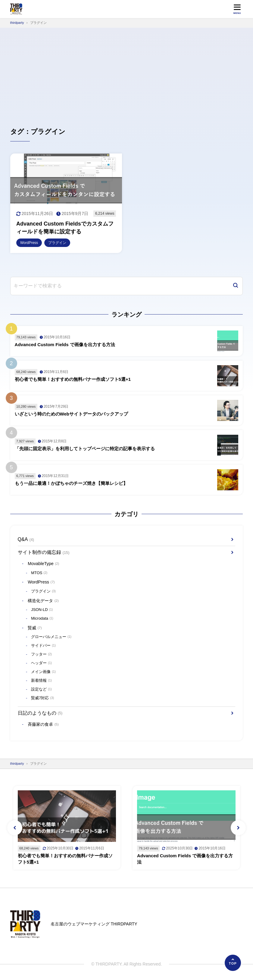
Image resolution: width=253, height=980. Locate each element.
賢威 (35, 628)
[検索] (236, 286)
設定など (41, 690)
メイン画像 (43, 672)
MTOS (39, 573)
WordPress (41, 582)
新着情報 (41, 681)
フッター (41, 655)
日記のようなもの (40, 713)
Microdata (42, 619)
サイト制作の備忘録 (44, 553)
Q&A (26, 540)
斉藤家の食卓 (43, 724)
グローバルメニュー (51, 637)
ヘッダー (41, 664)
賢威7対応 (42, 699)
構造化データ (43, 601)
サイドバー (43, 646)
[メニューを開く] (237, 9)
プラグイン (43, 591)
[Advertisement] (126, 73)
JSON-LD (42, 610)
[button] (15, 828)
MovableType (43, 564)
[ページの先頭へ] (233, 963)
